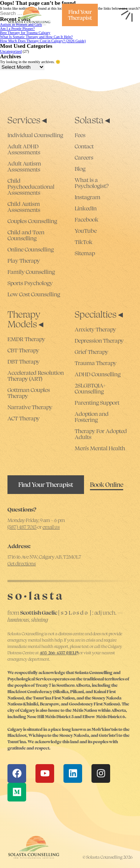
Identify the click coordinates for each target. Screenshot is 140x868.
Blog (80, 169)
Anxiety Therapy (95, 330)
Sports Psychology (30, 283)
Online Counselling (31, 250)
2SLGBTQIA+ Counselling (90, 389)
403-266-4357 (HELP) (59, 653)
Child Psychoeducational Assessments (31, 187)
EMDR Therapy (26, 339)
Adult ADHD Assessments (24, 149)
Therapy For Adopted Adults (101, 434)
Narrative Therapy (30, 407)
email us (51, 527)
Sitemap (85, 253)
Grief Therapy (91, 352)
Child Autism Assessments (24, 207)
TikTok (84, 242)
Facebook (87, 220)
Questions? (22, 509)
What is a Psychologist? (92, 183)
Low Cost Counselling (34, 294)
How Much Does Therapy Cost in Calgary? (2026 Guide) (43, 41)
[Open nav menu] (126, 15)
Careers (84, 158)
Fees (80, 135)
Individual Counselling (35, 135)
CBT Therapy (23, 350)
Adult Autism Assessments (24, 167)
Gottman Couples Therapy (29, 393)
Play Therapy (24, 261)
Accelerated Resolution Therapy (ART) (36, 376)
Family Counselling (31, 272)
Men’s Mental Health (100, 448)
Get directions (22, 564)
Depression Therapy (99, 341)
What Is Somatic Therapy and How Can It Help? (36, 37)
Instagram (88, 197)
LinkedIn (86, 208)
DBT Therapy (24, 362)
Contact (84, 146)
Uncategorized (11, 51)
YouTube (86, 231)
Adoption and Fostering (92, 417)
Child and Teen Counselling (26, 235)
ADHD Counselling (98, 374)
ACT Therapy (24, 418)
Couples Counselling (32, 221)
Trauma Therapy (96, 363)
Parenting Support (97, 403)
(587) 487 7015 (22, 527)
